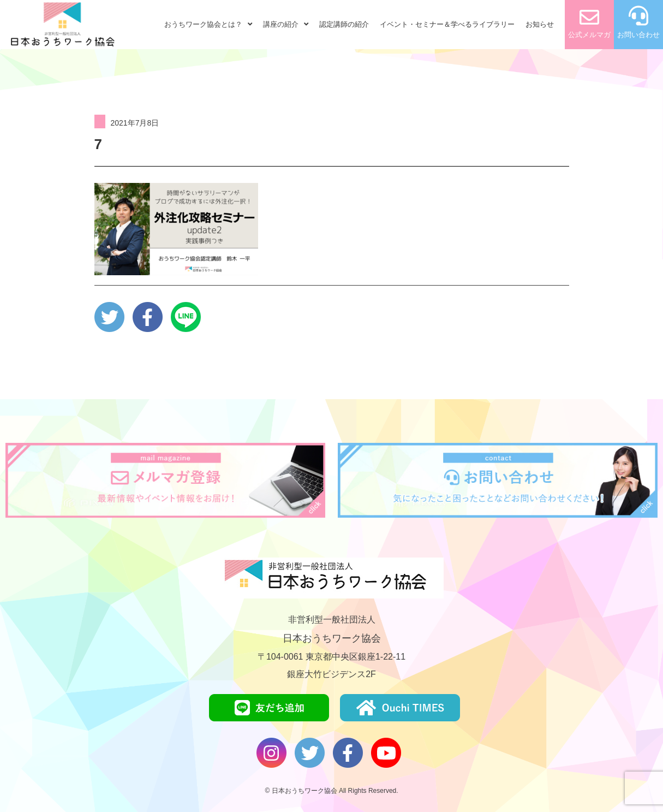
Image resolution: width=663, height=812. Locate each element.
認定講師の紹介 (344, 24)
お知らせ (540, 24)
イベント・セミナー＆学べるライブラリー (447, 24)
